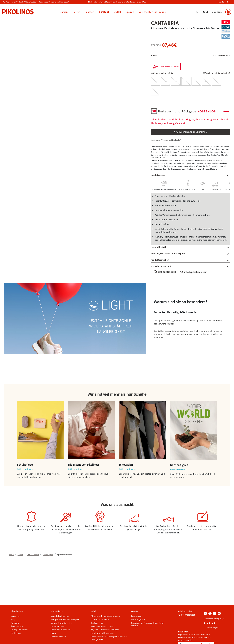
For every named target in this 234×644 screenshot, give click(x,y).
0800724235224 (165, 272)
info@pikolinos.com (193, 272)
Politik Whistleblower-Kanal (103, 633)
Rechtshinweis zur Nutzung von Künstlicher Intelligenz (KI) (109, 637)
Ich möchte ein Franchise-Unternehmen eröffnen (148, 624)
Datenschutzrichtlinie (100, 619)
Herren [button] (76, 11)
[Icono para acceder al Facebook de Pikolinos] (205, 613)
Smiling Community (19, 629)
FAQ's (54, 633)
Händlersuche (224, 2)
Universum (16, 615)
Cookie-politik (97, 622)
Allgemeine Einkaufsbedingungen (105, 629)
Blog (13, 619)
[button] (217, 13)
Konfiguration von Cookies (102, 626)
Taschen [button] (90, 11)
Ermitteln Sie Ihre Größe (61, 629)
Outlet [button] (118, 11)
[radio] (156, 81)
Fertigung (15, 622)
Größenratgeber (58, 626)
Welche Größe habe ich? (216, 73)
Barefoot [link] (104, 11)
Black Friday (16, 633)
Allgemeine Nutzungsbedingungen (105, 615)
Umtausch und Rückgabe (61, 622)
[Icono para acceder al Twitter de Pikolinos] (210, 613)
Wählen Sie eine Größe (162, 73)
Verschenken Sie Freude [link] (152, 11)
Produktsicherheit (59, 636)
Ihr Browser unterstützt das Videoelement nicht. (40, 430)
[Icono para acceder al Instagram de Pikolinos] (214, 613)
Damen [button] (64, 11)
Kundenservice (137, 615)
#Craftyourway (17, 626)
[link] (18, 11)
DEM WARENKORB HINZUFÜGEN (190, 132)
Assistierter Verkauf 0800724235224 (22, 2)
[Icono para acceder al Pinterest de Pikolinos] (219, 613)
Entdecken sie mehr (25, 469)
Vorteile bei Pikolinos (60, 615)
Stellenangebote (138, 619)
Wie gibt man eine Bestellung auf (65, 619)
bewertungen (213, 627)
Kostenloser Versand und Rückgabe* (54, 2)
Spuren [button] (130, 11)
